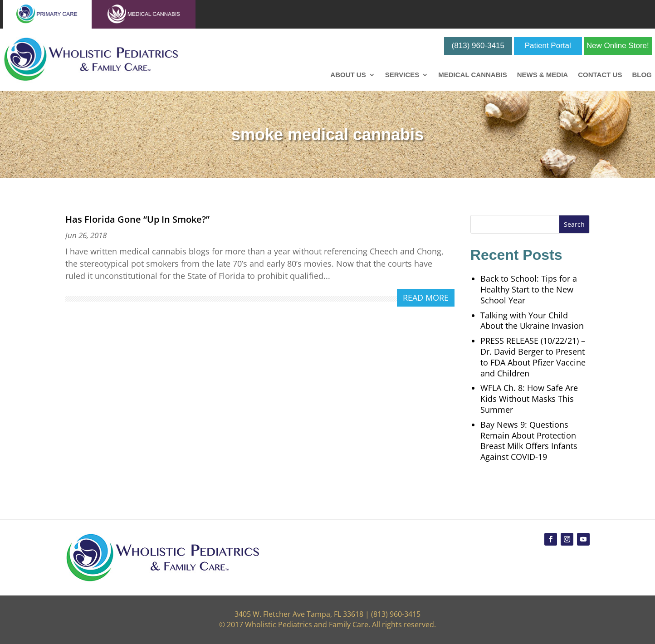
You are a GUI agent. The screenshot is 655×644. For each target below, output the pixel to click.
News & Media (543, 75)
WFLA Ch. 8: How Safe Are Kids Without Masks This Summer (529, 399)
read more (426, 298)
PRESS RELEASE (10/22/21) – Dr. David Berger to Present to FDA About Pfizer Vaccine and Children (533, 357)
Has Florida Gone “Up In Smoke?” (137, 219)
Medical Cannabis (472, 75)
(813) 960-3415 (478, 46)
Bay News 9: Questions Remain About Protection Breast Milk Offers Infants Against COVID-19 (529, 441)
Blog (642, 75)
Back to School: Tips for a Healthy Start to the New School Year (529, 289)
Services (402, 75)
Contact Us (600, 75)
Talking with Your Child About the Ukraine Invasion (532, 321)
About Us (348, 75)
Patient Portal (548, 46)
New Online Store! (618, 46)
